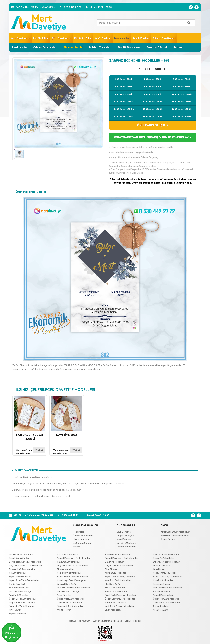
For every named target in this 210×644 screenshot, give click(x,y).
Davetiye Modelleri (126, 543)
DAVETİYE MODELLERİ (75, 390)
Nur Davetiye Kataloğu (20, 592)
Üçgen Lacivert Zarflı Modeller (120, 599)
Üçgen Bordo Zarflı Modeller (23, 599)
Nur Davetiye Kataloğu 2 (69, 592)
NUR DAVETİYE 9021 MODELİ (30, 419)
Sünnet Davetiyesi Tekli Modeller (121, 558)
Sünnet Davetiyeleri (164, 38)
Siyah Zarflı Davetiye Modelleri (120, 595)
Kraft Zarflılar (103, 38)
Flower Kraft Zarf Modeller (22, 569)
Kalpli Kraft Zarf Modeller (70, 573)
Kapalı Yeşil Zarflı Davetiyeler (72, 580)
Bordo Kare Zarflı (18, 584)
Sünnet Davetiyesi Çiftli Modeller (74, 558)
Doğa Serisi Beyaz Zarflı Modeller (26, 566)
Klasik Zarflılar (83, 38)
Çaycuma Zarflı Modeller (69, 562)
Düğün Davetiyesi (125, 536)
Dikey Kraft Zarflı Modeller (166, 562)
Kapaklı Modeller (17, 614)
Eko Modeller (41, 38)
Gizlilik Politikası (133, 621)
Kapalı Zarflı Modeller (20, 577)
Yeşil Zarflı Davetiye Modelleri (120, 606)
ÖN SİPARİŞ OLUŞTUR (153, 125)
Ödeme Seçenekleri (45, 47)
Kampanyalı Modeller (115, 573)
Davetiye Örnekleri (126, 547)
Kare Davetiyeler (20, 38)
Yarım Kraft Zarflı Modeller (70, 603)
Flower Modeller (65, 569)
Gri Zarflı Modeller (18, 573)
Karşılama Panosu (162, 584)
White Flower (64, 610)
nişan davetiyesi (90, 483)
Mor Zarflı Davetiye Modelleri (168, 588)
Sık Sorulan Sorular (82, 543)
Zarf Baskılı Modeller (68, 555)
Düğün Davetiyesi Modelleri (119, 566)
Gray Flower (159, 569)
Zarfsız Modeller (161, 606)
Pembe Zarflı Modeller (116, 592)
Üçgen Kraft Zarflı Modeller (71, 599)
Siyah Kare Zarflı (113, 610)
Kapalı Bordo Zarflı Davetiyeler (73, 577)
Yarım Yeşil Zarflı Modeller (70, 606)
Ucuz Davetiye (124, 532)
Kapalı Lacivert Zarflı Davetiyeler (121, 577)
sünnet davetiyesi (63, 490)
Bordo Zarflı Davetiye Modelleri (25, 562)
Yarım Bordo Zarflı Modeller (167, 603)
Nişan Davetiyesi (125, 539)
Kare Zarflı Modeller (163, 580)
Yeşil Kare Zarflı (161, 610)
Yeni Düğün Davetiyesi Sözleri (175, 532)
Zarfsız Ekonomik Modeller (118, 555)
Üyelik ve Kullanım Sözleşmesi (107, 621)
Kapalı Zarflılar (141, 38)
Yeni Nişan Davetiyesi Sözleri (175, 536)
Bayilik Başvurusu (129, 47)
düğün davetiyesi (32, 477)
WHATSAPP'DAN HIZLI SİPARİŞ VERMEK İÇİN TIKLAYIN (153, 137)
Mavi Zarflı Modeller (115, 588)
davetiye (56, 496)
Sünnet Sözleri (168, 539)
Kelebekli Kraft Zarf (19, 588)
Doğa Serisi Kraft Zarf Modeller (73, 566)
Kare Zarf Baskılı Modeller (118, 580)
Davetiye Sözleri (157, 47)
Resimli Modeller (162, 592)
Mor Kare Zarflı (112, 584)
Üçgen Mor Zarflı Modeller (166, 599)
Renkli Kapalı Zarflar (19, 558)
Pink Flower (15, 610)
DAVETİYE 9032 (67, 417)
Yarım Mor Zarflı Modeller (22, 606)
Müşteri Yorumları (100, 47)
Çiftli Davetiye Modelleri (21, 555)
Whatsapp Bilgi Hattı (11, 632)
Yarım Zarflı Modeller (115, 603)
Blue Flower (111, 569)
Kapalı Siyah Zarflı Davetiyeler (24, 580)
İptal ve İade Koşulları (80, 621)
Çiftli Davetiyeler (61, 38)
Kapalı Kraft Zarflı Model (165, 573)
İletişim (178, 47)
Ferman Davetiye (162, 566)
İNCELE (39, 450)
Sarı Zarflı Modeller (19, 595)
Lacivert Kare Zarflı (66, 584)
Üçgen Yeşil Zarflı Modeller (22, 603)
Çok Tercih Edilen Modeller (166, 555)
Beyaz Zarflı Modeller (164, 558)
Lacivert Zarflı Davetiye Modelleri (74, 588)
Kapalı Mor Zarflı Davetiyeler (167, 577)
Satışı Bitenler (64, 595)
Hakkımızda (19, 47)
